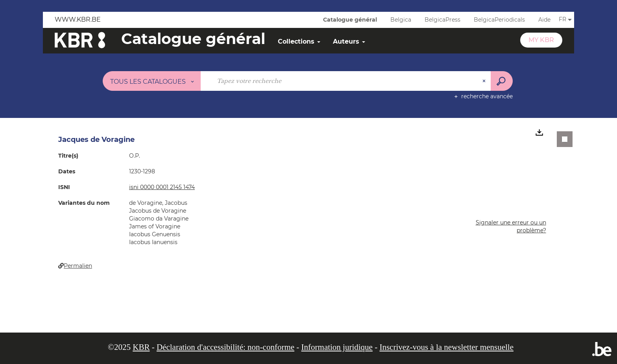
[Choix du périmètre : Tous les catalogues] (152, 81)
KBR (141, 347)
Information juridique (337, 347)
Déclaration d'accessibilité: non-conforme (225, 347)
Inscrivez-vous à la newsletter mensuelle (446, 347)
